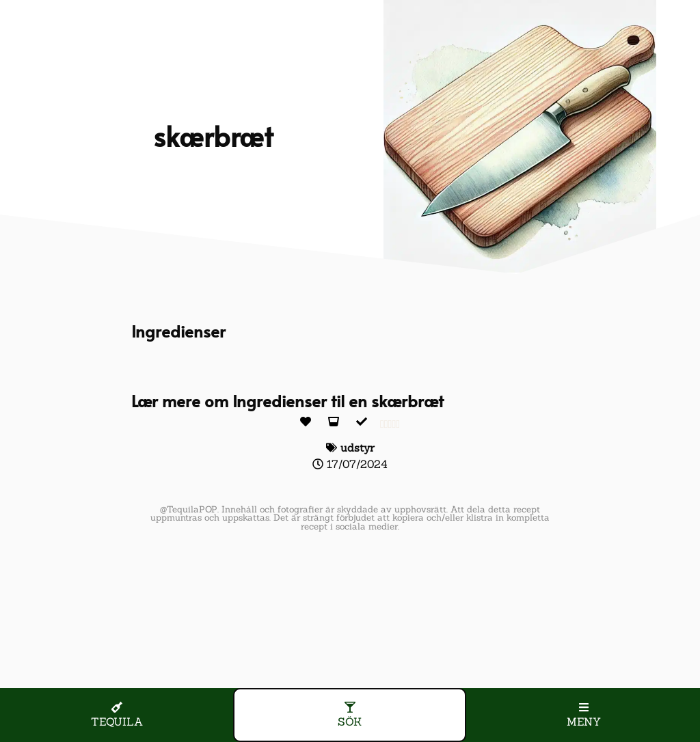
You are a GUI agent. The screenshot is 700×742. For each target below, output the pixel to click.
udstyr (358, 448)
